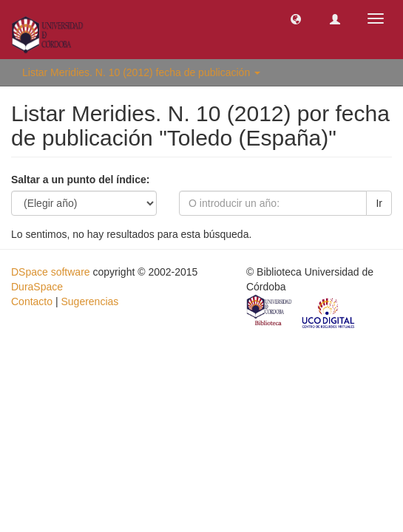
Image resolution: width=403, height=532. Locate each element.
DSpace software (51, 272)
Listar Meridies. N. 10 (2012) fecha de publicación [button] (141, 72)
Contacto (32, 301)
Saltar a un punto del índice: (80, 180)
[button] (296, 18)
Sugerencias (89, 301)
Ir (379, 203)
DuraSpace (37, 287)
